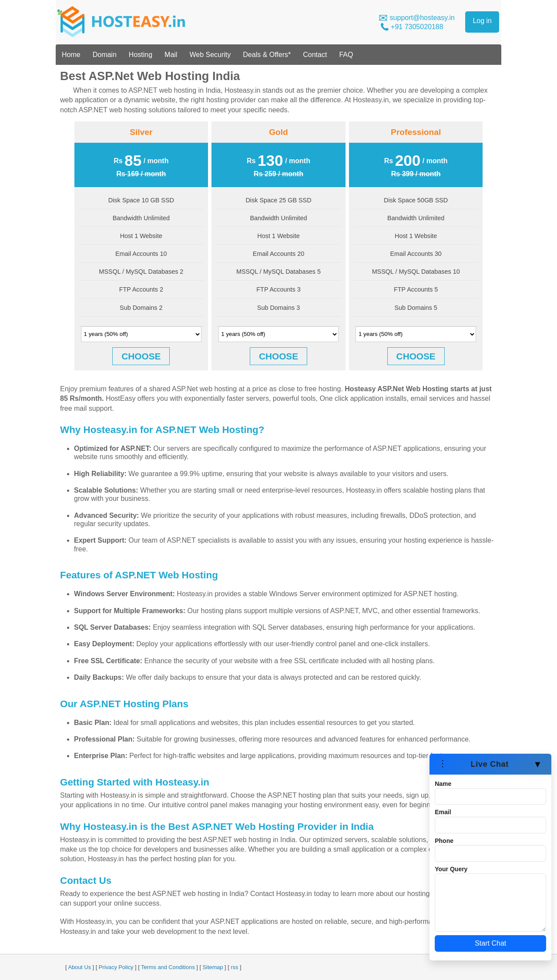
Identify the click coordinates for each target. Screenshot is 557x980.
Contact (315, 55)
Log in (482, 21)
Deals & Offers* (267, 55)
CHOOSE (141, 356)
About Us (79, 967)
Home (71, 55)
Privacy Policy (116, 967)
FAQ (346, 55)
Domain (105, 55)
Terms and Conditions (168, 967)
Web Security (210, 55)
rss (234, 967)
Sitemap (213, 967)
